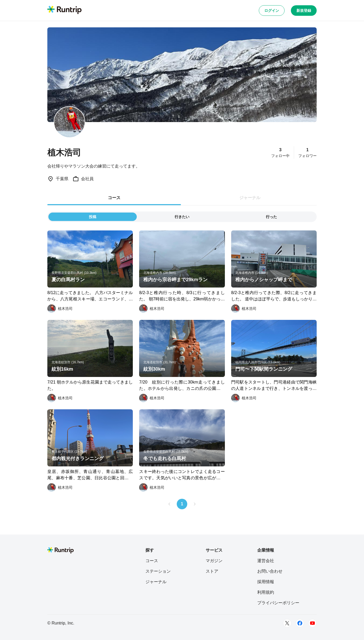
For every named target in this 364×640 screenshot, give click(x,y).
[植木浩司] (60, 309)
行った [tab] (271, 217)
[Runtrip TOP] (64, 10)
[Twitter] (287, 623)
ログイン (272, 11)
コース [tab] (114, 198)
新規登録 (304, 11)
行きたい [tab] (182, 217)
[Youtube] (312, 623)
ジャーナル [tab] (250, 198)
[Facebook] (300, 623)
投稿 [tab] (93, 217)
